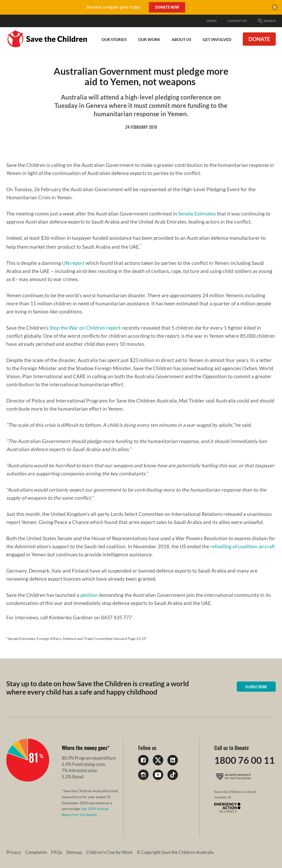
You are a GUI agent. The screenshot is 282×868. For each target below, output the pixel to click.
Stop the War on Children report (86, 328)
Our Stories (114, 39)
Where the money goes (84, 748)
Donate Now (167, 7)
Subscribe (256, 687)
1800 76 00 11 (244, 760)
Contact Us (237, 21)
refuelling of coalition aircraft (243, 546)
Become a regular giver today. (114, 7)
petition (89, 595)
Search (266, 21)
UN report (74, 263)
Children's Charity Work (109, 852)
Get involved (217, 39)
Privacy (14, 852)
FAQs (57, 852)
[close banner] (275, 8)
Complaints (36, 852)
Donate (259, 39)
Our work (149, 39)
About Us (181, 39)
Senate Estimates (197, 214)
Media (212, 21)
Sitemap (74, 852)
